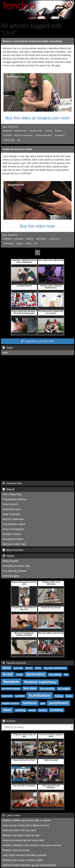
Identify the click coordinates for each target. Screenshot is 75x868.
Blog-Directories (13, 550)
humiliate (20, 696)
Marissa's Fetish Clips (14, 544)
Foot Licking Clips (12, 494)
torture (43, 710)
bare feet (18, 668)
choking (48, 131)
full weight (64, 689)
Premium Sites (12, 483)
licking (59, 696)
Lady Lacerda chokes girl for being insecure (26, 825)
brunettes (8, 135)
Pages (8, 348)
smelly (28, 243)
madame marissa (10, 704)
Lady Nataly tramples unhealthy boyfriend (25, 855)
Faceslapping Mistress (14, 499)
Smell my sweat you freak (17, 149)
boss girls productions (55, 668)
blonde (29, 668)
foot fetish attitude (11, 689)
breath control (36, 131)
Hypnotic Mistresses (13, 519)
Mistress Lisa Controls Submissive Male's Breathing (32, 41)
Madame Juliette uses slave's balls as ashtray (27, 820)
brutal (8, 674)
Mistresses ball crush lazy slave (19, 830)
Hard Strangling (11, 576)
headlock (59, 131)
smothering (8, 243)
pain (43, 704)
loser (69, 696)
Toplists (8, 556)
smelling (20, 710)
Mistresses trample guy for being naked (23, 840)
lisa (19, 140)
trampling (56, 710)
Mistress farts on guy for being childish (23, 860)
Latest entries (12, 815)
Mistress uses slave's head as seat (21, 835)
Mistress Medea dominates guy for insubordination (29, 865)
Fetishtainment (20, 131)
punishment (54, 239)
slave (7, 710)
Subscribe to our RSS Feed (37, 341)
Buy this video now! (37, 226)
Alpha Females (11, 561)
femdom (30, 239)
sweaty (19, 243)
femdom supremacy (24, 135)
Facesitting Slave (12, 509)
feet (66, 675)
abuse (6, 668)
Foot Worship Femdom (15, 571)
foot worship (47, 689)
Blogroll (8, 489)
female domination (44, 135)
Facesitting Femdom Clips (16, 566)
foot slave (30, 689)
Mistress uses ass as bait (16, 850)
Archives (9, 721)
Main (5, 353)
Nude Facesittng (11, 514)
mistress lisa (9, 140)
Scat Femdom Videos (14, 524)
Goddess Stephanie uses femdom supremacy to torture (32, 845)
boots (38, 668)
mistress (30, 703)
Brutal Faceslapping (13, 529)
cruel (19, 675)
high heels (7, 696)
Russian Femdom (12, 534)
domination (60, 135)
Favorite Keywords (14, 663)
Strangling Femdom (13, 539)
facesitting (55, 675)
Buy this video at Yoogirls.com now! (37, 118)
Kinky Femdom (11, 504)
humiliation (18, 239)
